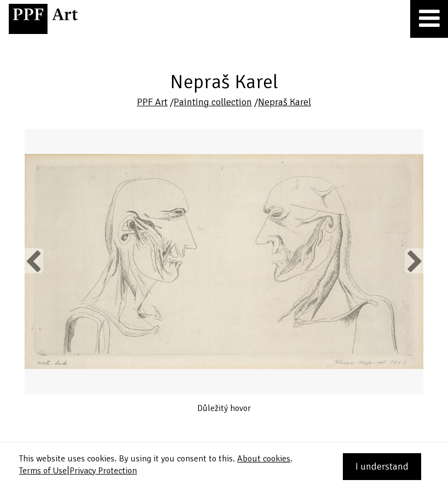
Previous (34, 261)
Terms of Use (43, 471)
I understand (382, 466)
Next (414, 261)
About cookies (264, 459)
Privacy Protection (103, 471)
